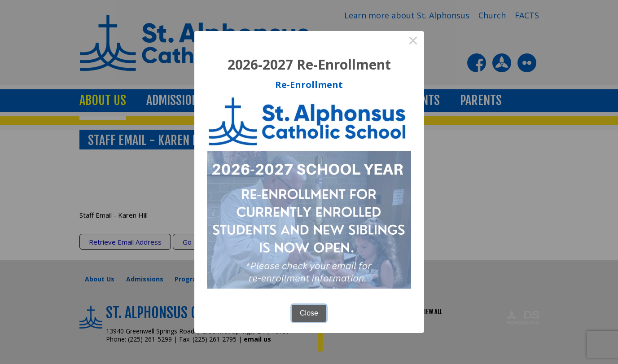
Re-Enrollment (309, 85)
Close (309, 313)
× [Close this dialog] (413, 42)
